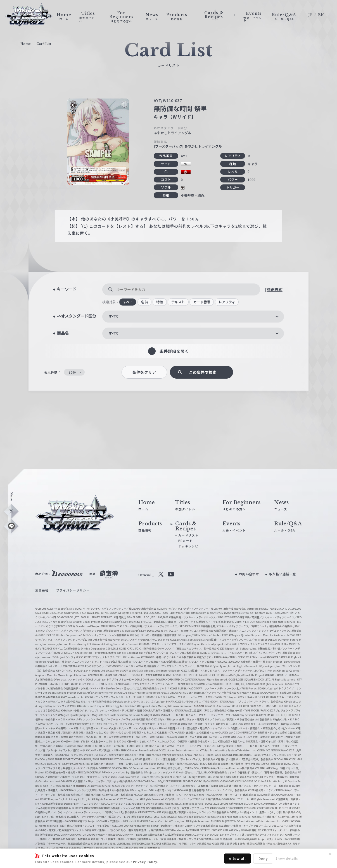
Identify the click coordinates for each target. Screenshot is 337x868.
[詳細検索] (274, 289)
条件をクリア (144, 372)
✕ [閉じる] (330, 854)
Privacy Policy (145, 862)
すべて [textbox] (114, 316)
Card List (44, 44)
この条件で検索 (203, 372)
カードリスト (188, 535)
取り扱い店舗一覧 (283, 574)
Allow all (237, 858)
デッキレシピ (188, 546)
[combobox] (193, 316)
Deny (263, 858)
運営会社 (42, 590)
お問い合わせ (249, 574)
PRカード (186, 541)
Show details (287, 858)
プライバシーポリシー (73, 590)
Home (26, 44)
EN (321, 15)
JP (310, 15)
